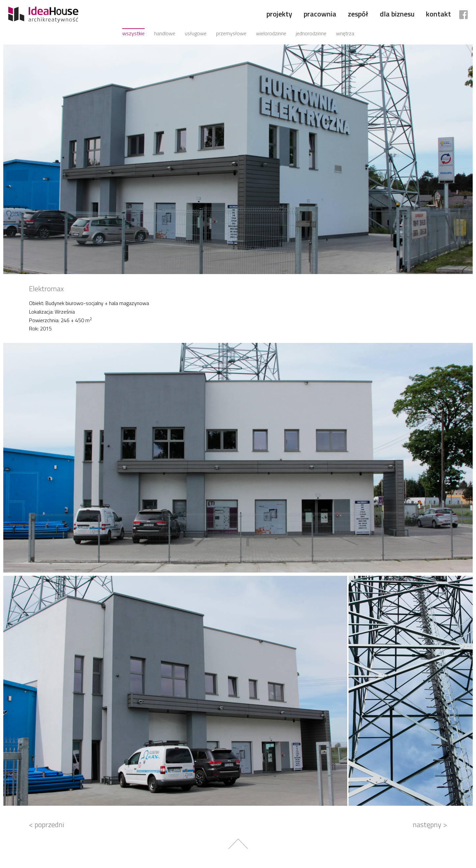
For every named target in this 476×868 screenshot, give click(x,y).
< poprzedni (47, 825)
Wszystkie (133, 33)
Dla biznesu (397, 14)
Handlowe (165, 33)
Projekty (279, 14)
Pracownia (320, 14)
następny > (430, 825)
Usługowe (196, 33)
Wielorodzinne (271, 33)
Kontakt (438, 14)
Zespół (358, 14)
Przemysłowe (231, 33)
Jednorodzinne (311, 33)
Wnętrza (345, 33)
